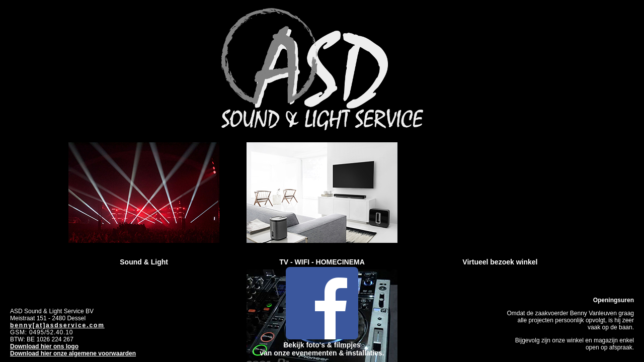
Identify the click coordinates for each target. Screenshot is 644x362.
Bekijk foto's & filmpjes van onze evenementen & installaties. (322, 345)
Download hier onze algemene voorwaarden (73, 353)
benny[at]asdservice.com (57, 325)
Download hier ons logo (44, 346)
